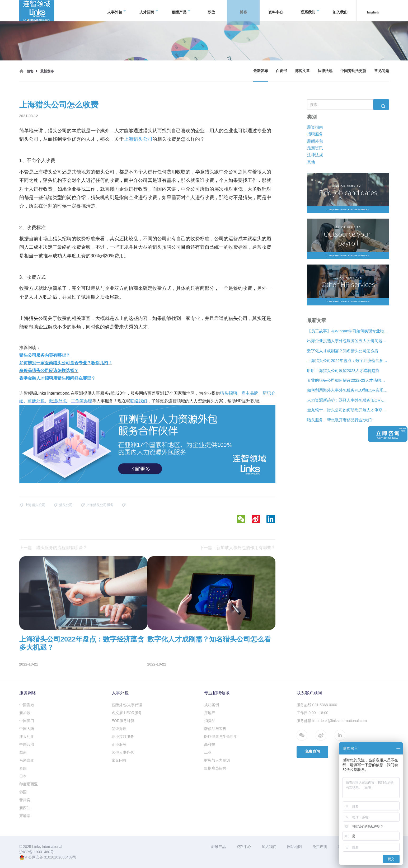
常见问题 (382, 71)
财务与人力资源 (217, 760)
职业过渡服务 (123, 737)
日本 (23, 776)
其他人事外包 (123, 752)
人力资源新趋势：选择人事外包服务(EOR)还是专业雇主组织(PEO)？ (348, 400)
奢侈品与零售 (215, 729)
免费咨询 (312, 751)
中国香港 (27, 705)
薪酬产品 (181, 11)
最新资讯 (315, 148)
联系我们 (310, 11)
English (373, 10)
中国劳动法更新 (353, 71)
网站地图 (294, 847)
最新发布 (261, 71)
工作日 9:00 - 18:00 (313, 713)
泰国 (23, 768)
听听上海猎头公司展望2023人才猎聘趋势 (343, 371)
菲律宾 (25, 800)
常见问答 (119, 760)
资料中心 (276, 10)
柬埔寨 (25, 816)
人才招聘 (149, 11)
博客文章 (302, 71)
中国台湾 (27, 744)
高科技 (210, 744)
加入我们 (340, 10)
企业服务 (119, 744)
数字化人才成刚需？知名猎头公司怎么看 (343, 351)
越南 (23, 752)
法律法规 (325, 71)
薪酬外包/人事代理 (127, 705)
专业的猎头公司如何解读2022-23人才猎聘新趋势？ (348, 380)
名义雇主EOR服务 (127, 713)
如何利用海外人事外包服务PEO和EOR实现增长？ (348, 390)
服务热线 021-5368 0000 (317, 705)
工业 (208, 752)
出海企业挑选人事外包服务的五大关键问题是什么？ (348, 341)
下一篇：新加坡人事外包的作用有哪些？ (237, 548)
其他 (311, 162)
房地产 (210, 713)
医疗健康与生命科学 (221, 737)
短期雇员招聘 (215, 768)
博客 (245, 11)
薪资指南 (315, 127)
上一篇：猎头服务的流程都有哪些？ (53, 548)
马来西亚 (27, 760)
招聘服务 (315, 134)
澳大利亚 (27, 737)
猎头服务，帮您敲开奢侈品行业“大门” (340, 420)
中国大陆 (27, 729)
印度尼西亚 (29, 784)
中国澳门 (27, 721)
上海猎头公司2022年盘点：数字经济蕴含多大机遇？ (348, 360)
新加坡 (25, 713)
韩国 (23, 792)
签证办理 (119, 729)
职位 (211, 10)
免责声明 (320, 847)
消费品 (210, 721)
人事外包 (117, 11)
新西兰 (25, 808)
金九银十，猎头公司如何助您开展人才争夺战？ (348, 410)
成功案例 (212, 705)
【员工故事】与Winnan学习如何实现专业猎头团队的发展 (348, 331)
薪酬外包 (315, 141)
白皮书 (282, 71)
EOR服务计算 (123, 721)
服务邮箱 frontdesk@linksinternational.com (332, 721)
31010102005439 (58, 857)
